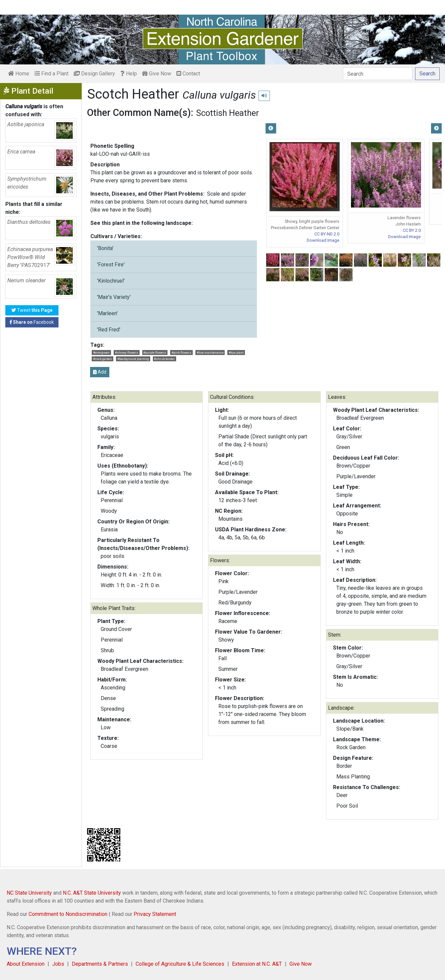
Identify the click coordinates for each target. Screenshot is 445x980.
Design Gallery (94, 74)
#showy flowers (127, 353)
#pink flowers (181, 353)
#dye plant (236, 353)
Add (100, 372)
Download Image (323, 240)
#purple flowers (155, 353)
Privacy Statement (155, 914)
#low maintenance (210, 353)
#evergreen (101, 353)
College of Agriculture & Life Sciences (180, 964)
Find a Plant (52, 74)
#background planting (133, 359)
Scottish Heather (227, 113)
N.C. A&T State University (92, 893)
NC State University (29, 893)
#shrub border (164, 359)
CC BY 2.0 (412, 230)
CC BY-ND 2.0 (327, 234)
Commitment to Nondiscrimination (68, 914)
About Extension (26, 964)
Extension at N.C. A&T (257, 964)
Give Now (157, 74)
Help (129, 74)
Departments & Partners (100, 964)
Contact (188, 74)
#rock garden (103, 359)
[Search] (378, 74)
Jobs (58, 964)
